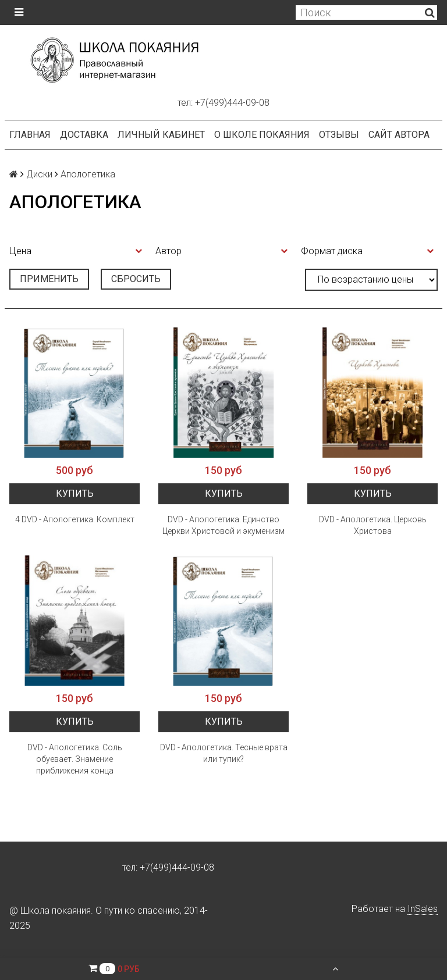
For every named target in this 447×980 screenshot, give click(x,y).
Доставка (84, 135)
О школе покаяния (262, 135)
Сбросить (136, 279)
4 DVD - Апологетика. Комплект (75, 519)
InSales (423, 909)
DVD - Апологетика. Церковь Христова (373, 525)
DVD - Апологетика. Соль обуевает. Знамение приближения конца (75, 759)
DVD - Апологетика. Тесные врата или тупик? (224, 753)
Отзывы (339, 135)
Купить (75, 493)
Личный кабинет (161, 135)
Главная (30, 135)
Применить (49, 279)
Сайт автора (399, 135)
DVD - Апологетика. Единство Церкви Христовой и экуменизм (223, 525)
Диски (39, 174)
